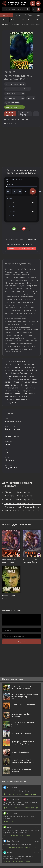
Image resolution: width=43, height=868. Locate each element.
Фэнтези (14, 93)
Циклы (22, 20)
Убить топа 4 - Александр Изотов (19, 496)
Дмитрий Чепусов (23, 89)
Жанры (39, 15)
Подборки (29, 15)
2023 (33, 98)
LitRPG (21, 93)
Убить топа (15, 103)
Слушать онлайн (10, 114)
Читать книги (7, 15)
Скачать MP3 (25, 114)
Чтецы (14, 20)
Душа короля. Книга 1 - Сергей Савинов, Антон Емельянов (21, 808)
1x (14, 191)
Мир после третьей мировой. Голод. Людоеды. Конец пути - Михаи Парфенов (21, 794)
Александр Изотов (18, 84)
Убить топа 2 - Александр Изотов (19, 500)
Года (30, 20)
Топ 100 (38, 20)
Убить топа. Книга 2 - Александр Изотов (22, 507)
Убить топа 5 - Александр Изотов (19, 503)
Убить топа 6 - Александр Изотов (19, 492)
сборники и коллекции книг (17, 394)
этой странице (26, 244)
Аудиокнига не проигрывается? (21, 248)
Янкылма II (9, 822)
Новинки (18, 15)
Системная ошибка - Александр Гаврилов (21, 847)
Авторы (5, 20)
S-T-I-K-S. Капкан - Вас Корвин (17, 836)
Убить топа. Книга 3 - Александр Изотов (22, 511)
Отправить (21, 642)
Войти (33, 3)
